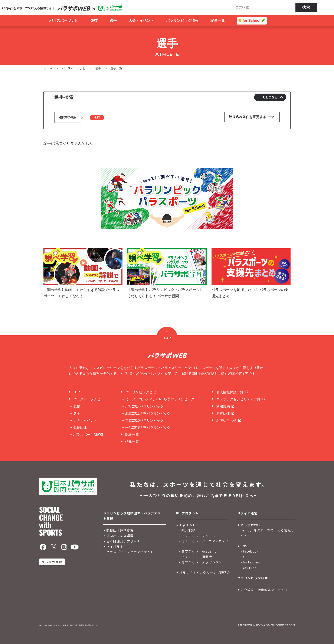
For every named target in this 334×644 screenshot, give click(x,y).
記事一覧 (132, 435)
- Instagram (250, 562)
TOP (77, 392)
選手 (98, 68)
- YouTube (249, 568)
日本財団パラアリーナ (123, 541)
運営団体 (223, 413)
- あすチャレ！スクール (197, 536)
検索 (306, 7)
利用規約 (223, 406)
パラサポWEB (251, 525)
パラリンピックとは (141, 392)
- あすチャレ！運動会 (196, 557)
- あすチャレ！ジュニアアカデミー (204, 543)
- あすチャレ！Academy (198, 551)
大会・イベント (85, 420)
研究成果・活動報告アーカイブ (264, 590)
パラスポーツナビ (74, 68)
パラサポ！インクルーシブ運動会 (205, 572)
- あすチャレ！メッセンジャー (202, 562)
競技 (77, 406)
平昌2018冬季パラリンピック (148, 428)
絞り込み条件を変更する (248, 117)
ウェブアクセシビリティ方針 (238, 399)
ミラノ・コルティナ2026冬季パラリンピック (160, 399)
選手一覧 (116, 68)
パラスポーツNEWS (88, 435)
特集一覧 (132, 442)
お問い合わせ (226, 420)
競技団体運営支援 (120, 530)
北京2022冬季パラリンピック (148, 413)
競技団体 (80, 428)
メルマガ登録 (52, 562)
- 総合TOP (187, 530)
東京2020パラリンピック (144, 420)
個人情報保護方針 (230, 392)
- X (243, 557)
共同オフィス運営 (120, 536)
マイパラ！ (115, 546)
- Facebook (250, 551)
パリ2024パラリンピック (144, 406)
